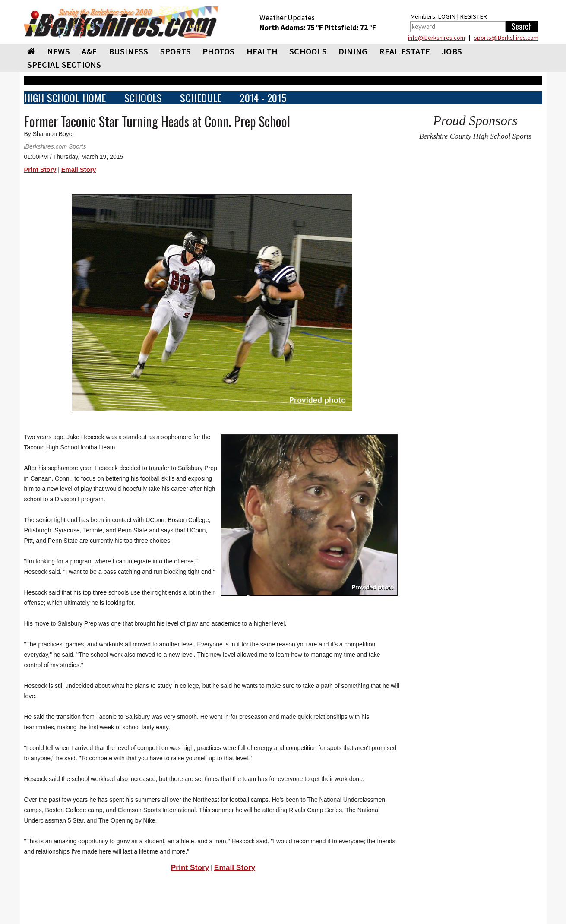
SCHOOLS (308, 51)
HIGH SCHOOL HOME (65, 98)
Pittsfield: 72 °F (350, 28)
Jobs (452, 51)
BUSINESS (129, 51)
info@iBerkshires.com (436, 38)
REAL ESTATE (405, 51)
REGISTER (473, 16)
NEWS (58, 51)
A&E (89, 51)
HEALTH (262, 51)
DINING (353, 51)
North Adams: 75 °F (292, 28)
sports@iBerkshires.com (506, 38)
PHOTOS (219, 51)
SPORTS (176, 51)
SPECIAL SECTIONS (64, 65)
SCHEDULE (201, 98)
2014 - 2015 (263, 98)
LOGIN (447, 16)
